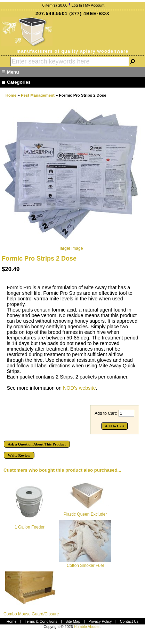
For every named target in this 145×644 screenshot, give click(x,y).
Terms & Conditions (41, 621)
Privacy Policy (100, 621)
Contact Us (129, 621)
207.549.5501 (52, 13)
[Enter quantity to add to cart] (126, 413)
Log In (77, 5)
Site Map (73, 621)
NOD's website (79, 388)
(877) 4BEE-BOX (89, 13)
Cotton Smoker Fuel (85, 566)
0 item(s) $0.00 (55, 5)
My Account (95, 5)
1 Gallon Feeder (30, 527)
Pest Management (38, 95)
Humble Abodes (87, 627)
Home (11, 95)
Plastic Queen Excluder (85, 514)
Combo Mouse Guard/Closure (31, 614)
